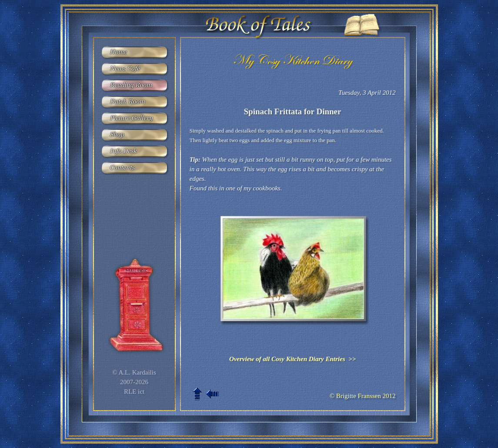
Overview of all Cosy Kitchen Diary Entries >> (292, 359)
